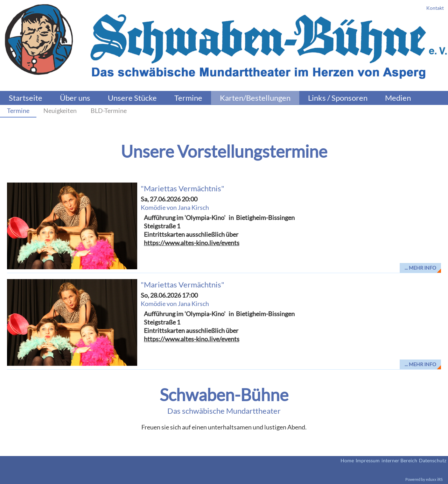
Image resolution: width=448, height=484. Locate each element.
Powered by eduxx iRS (424, 479)
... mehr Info (420, 268)
